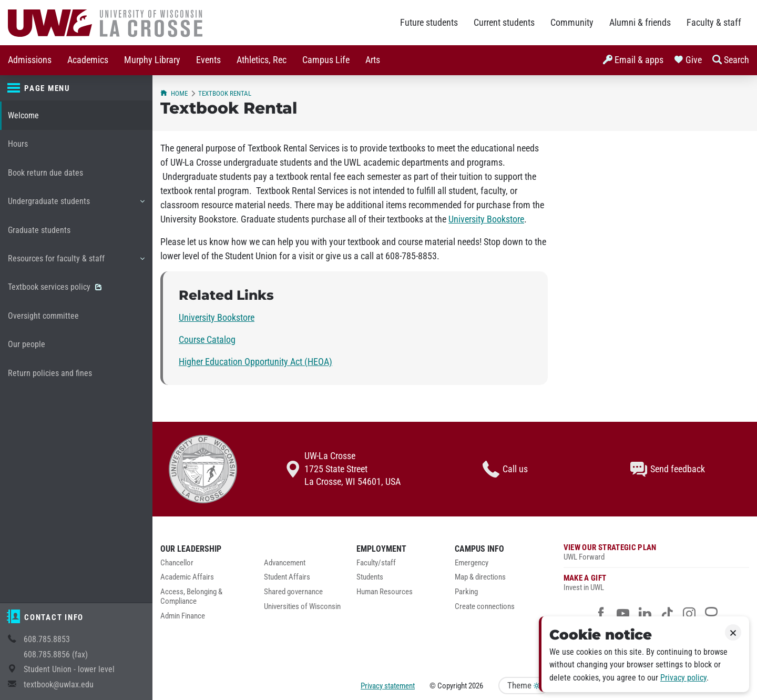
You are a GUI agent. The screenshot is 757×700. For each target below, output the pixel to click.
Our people (27, 344)
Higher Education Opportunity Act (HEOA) (255, 362)
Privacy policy (683, 678)
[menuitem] (30, 60)
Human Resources (385, 592)
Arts (373, 60)
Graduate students (39, 230)
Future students (429, 23)
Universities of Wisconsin (302, 607)
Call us (505, 469)
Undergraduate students (76, 205)
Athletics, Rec (262, 60)
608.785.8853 (47, 639)
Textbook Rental (225, 93)
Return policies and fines (50, 373)
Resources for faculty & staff (76, 262)
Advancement (285, 563)
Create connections (485, 607)
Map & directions (480, 577)
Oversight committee (43, 316)
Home (174, 93)
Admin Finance (183, 616)
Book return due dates (45, 173)
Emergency (472, 563)
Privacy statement (388, 686)
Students (370, 577)
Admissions (30, 60)
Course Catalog (207, 340)
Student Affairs (287, 577)
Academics (88, 60)
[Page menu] (76, 88)
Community (572, 23)
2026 (476, 686)
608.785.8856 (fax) (56, 655)
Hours (18, 144)
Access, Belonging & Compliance (191, 597)
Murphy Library (152, 60)
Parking (466, 592)
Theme (524, 686)
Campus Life (326, 60)
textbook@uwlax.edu (59, 684)
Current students (504, 23)
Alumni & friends (640, 23)
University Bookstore (486, 219)
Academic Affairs (187, 577)
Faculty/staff (376, 563)
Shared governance (293, 592)
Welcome (23, 115)
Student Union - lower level (69, 669)
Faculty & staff (714, 23)
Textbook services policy (55, 287)
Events (208, 60)
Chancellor (177, 563)
